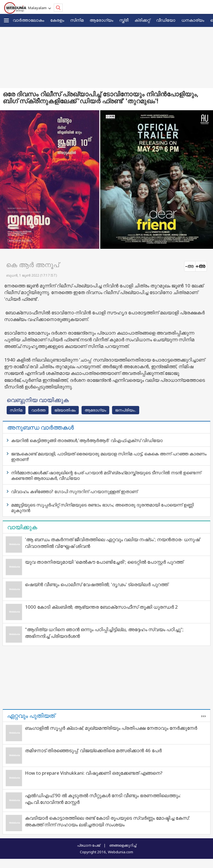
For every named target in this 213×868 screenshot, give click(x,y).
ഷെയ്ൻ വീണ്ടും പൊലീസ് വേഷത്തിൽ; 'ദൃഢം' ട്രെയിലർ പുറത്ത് (97, 584)
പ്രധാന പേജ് (89, 845)
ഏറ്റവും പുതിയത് (31, 716)
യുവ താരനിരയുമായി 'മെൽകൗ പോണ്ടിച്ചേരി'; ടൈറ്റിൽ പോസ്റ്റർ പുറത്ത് (104, 562)
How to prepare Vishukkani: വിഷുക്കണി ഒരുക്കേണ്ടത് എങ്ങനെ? (94, 773)
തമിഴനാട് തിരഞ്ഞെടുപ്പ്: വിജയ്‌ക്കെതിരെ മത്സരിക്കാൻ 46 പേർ (93, 750)
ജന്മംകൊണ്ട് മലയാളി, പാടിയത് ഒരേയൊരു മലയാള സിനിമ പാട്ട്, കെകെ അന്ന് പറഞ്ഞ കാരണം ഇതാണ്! (109, 456)
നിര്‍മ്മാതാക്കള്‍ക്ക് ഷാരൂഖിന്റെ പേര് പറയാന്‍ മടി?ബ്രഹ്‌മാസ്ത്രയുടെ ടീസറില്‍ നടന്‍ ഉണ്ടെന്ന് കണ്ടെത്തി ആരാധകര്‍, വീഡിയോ (106, 475)
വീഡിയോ (166, 20)
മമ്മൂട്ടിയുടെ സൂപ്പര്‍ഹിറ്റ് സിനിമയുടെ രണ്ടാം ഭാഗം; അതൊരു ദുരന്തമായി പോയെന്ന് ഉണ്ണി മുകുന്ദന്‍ (102, 508)
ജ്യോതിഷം (65, 410)
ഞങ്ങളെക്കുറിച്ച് (123, 845)
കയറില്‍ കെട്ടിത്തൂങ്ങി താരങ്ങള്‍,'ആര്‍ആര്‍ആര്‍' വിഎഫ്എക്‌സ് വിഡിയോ (87, 440)
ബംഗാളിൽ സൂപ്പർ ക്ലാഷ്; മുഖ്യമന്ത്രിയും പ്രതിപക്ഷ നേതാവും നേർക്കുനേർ (111, 728)
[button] (6, 20)
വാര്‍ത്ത (38, 410)
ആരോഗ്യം (101, 20)
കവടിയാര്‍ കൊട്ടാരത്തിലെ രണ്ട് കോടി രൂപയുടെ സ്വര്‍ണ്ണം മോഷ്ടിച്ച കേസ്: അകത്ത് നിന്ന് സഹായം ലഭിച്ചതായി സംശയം (107, 821)
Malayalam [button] (38, 8)
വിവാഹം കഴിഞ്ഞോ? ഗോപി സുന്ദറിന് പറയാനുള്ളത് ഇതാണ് (74, 491)
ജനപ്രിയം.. (126, 410)
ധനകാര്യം (193, 20)
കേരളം (57, 20)
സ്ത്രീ (124, 20)
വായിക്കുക (22, 527)
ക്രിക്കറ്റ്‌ (142, 20)
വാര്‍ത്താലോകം (28, 20)
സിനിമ (77, 20)
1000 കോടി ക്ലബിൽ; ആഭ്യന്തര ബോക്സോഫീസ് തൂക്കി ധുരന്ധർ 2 (101, 607)
